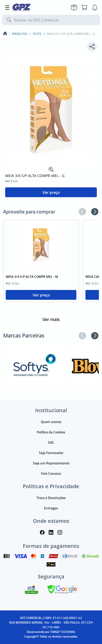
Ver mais (51, 319)
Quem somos (51, 422)
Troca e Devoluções (51, 498)
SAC (51, 442)
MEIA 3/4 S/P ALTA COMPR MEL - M (32, 277)
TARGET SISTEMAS (63, 632)
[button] (82, 212)
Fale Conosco (51, 473)
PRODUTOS (20, 34)
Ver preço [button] (51, 192)
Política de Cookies (51, 432)
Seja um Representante (51, 463)
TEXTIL (37, 34)
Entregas (51, 508)
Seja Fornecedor (51, 453)
